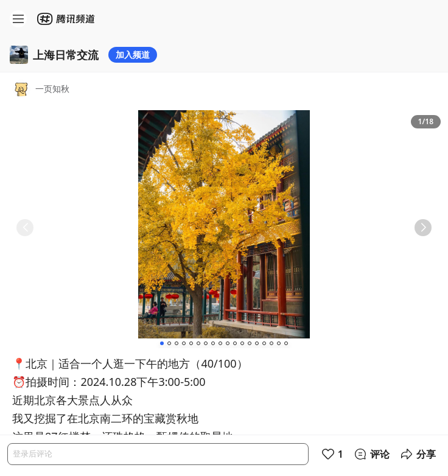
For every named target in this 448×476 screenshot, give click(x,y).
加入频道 (133, 54)
